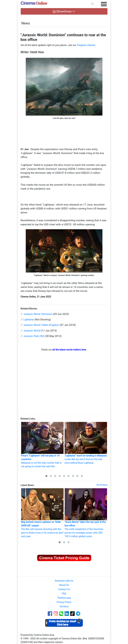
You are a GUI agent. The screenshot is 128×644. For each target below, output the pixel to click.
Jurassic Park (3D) (34, 336)
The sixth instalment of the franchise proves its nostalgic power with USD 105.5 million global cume (86, 513)
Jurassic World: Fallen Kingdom (41, 325)
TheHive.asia (64, 598)
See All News (102, 485)
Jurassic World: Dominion (38, 314)
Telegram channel (86, 45)
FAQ (64, 594)
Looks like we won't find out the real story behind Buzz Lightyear (86, 443)
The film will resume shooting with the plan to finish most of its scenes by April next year (42, 513)
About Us (64, 585)
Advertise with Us (64, 581)
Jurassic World (32, 331)
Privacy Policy (64, 602)
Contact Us (64, 589)
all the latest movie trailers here (69, 350)
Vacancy (64, 606)
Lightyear (29, 320)
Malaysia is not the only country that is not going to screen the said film (42, 445)
